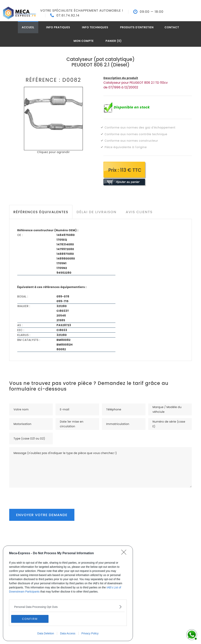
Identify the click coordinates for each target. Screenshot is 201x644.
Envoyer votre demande (42, 515)
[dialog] (68, 593)
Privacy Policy (90, 633)
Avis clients (139, 212)
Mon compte (84, 41)
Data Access (68, 633)
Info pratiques (58, 27)
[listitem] (68, 607)
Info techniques (95, 27)
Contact (172, 27)
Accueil (28, 27)
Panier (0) (114, 41)
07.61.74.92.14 (68, 16)
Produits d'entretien (137, 27)
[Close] (125, 553)
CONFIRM (30, 619)
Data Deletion (46, 633)
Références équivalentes (41, 212)
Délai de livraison (96, 212)
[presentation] (39, 495)
